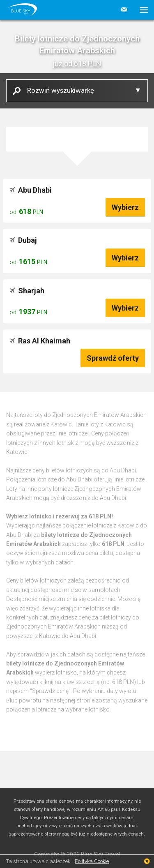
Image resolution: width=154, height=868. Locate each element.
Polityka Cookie (92, 861)
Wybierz (125, 207)
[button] (141, 10)
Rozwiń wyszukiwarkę (57, 90)
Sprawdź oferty (113, 358)
